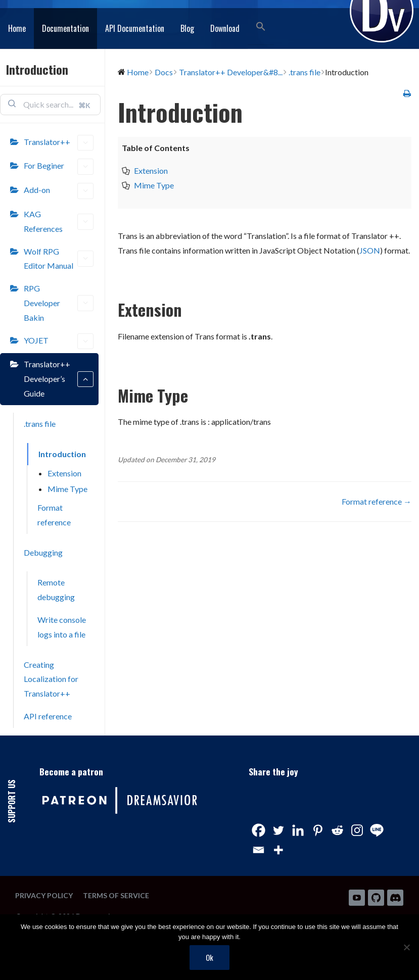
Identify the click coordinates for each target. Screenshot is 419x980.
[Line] (377, 830)
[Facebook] (259, 830)
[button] (261, 27)
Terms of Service (116, 895)
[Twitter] (278, 830)
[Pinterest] (318, 830)
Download (225, 28)
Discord (395, 898)
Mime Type (67, 489)
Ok (209, 957)
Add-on (59, 191)
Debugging (43, 552)
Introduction (62, 454)
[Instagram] (357, 830)
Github (376, 898)
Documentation (65, 28)
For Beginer (59, 167)
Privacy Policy (44, 895)
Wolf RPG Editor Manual (59, 259)
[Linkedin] (298, 830)
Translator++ (59, 143)
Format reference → (377, 501)
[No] (406, 947)
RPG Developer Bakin (59, 303)
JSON (370, 250)
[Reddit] (337, 830)
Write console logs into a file (62, 627)
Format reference (54, 515)
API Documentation (135, 28)
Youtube (357, 898)
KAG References (59, 221)
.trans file (40, 424)
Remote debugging (56, 590)
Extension (64, 473)
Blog (187, 28)
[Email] (259, 850)
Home (17, 28)
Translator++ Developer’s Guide (59, 379)
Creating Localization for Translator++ (51, 679)
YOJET (59, 341)
